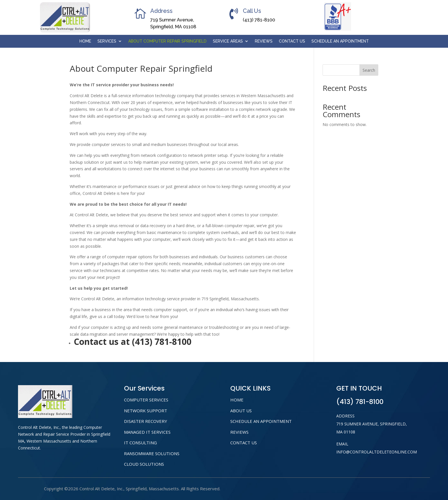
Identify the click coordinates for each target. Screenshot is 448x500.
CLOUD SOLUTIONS (144, 464)
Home (85, 41)
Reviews (264, 41)
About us (241, 411)
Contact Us (292, 41)
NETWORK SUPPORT (146, 411)
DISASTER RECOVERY (146, 421)
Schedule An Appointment (340, 41)
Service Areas (228, 41)
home (237, 400)
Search (369, 70)
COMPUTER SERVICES (146, 400)
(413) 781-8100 (259, 20)
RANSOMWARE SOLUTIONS (152, 453)
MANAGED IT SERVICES (147, 432)
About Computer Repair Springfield (167, 41)
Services (107, 41)
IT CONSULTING (140, 443)
